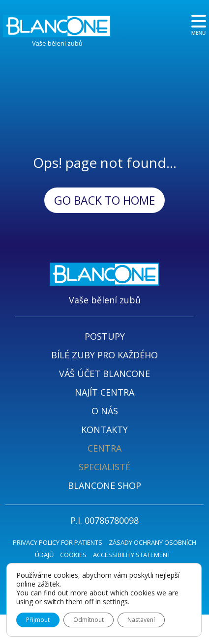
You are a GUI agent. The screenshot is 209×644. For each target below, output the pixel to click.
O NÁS (105, 411)
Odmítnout (89, 620)
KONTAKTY (104, 429)
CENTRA (104, 448)
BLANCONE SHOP (104, 485)
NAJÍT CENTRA (104, 392)
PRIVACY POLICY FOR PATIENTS (58, 542)
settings (115, 602)
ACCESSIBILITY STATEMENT (132, 555)
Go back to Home (104, 200)
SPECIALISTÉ (104, 467)
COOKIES (73, 555)
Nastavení (141, 620)
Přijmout (38, 620)
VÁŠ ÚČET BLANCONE (104, 374)
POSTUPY (105, 336)
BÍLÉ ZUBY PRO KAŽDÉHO (104, 355)
